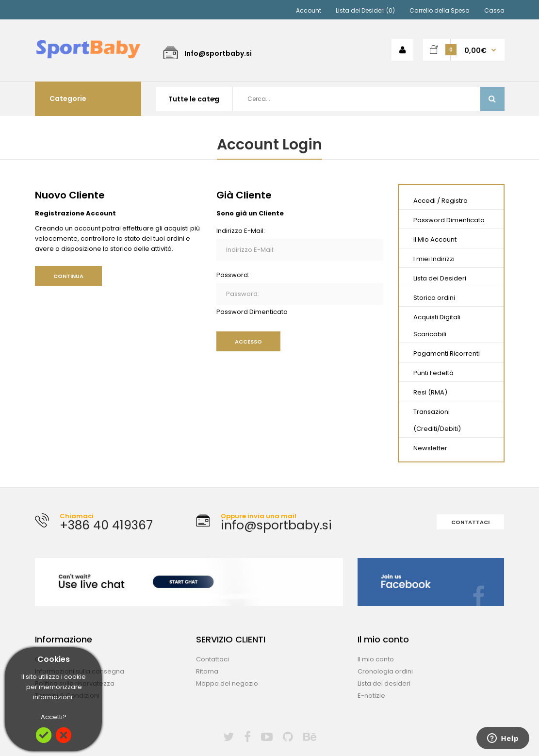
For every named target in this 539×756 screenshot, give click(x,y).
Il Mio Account (435, 239)
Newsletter (430, 448)
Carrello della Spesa (440, 10)
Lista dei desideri (384, 683)
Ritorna (207, 671)
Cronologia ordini (385, 671)
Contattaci (470, 522)
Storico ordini (434, 298)
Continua (68, 276)
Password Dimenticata (252, 312)
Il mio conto (376, 659)
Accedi (425, 201)
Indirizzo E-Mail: (241, 231)
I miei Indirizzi (434, 259)
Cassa (494, 10)
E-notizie (371, 696)
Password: (233, 275)
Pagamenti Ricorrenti (447, 353)
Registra (455, 201)
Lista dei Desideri (440, 278)
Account (309, 10)
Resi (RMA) (430, 392)
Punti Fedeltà (433, 373)
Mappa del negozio (227, 683)
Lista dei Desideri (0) (365, 10)
